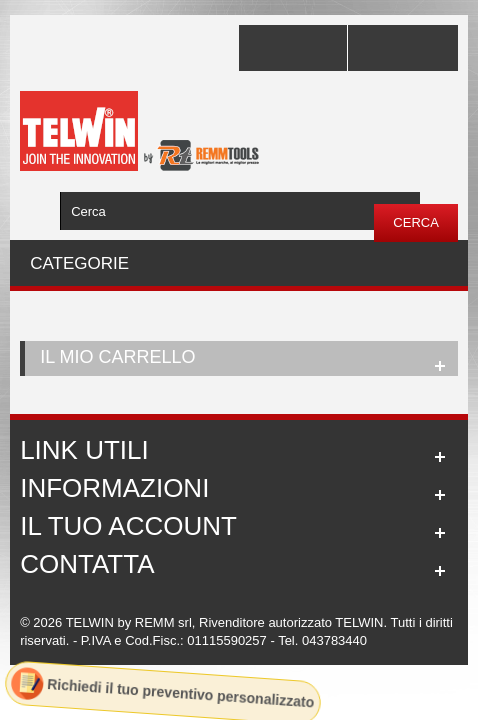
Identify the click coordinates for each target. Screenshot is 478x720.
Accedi (402, 48)
